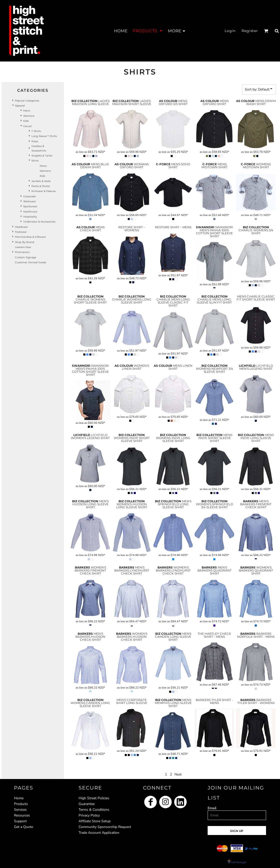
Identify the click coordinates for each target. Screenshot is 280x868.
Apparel (20, 106)
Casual (27, 126)
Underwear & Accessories (39, 222)
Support (20, 821)
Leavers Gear (23, 247)
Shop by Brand (25, 242)
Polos (35, 141)
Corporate (29, 196)
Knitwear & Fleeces (44, 191)
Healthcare (30, 212)
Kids (26, 121)
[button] (148, 31)
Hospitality (30, 217)
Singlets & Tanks (42, 156)
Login (230, 31)
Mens (27, 111)
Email (212, 808)
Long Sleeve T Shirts (44, 136)
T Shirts (36, 131)
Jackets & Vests (41, 181)
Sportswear (30, 206)
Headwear (21, 227)
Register (250, 31)
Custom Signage (26, 257)
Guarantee (87, 804)
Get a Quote (23, 827)
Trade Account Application (99, 833)
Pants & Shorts (41, 186)
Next (178, 774)
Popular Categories (27, 101)
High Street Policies (94, 798)
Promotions (22, 252)
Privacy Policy (89, 815)
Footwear (21, 232)
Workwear (30, 201)
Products (21, 804)
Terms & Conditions (94, 810)
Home (19, 798)
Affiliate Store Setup (95, 821)
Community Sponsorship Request (105, 827)
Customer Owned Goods (31, 262)
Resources (22, 815)
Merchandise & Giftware (30, 237)
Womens (29, 116)
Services (20, 810)
